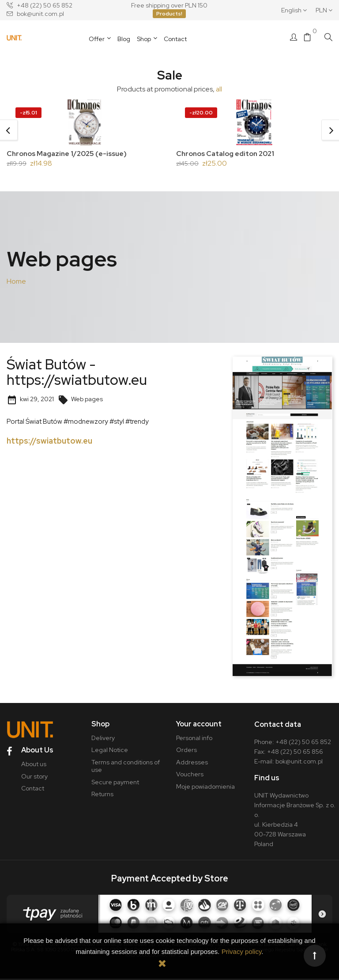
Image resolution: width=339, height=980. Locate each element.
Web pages (80, 400)
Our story (34, 776)
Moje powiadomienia (205, 788)
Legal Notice (110, 752)
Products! (169, 14)
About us (33, 763)
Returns (102, 796)
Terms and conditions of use (126, 767)
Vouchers (190, 776)
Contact (32, 788)
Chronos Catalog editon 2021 (227, 154)
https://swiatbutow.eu (49, 442)
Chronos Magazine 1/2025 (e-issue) (69, 154)
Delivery (103, 739)
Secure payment (115, 783)
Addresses (192, 763)
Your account (199, 725)
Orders (186, 752)
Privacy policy (242, 952)
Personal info (194, 739)
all (219, 89)
